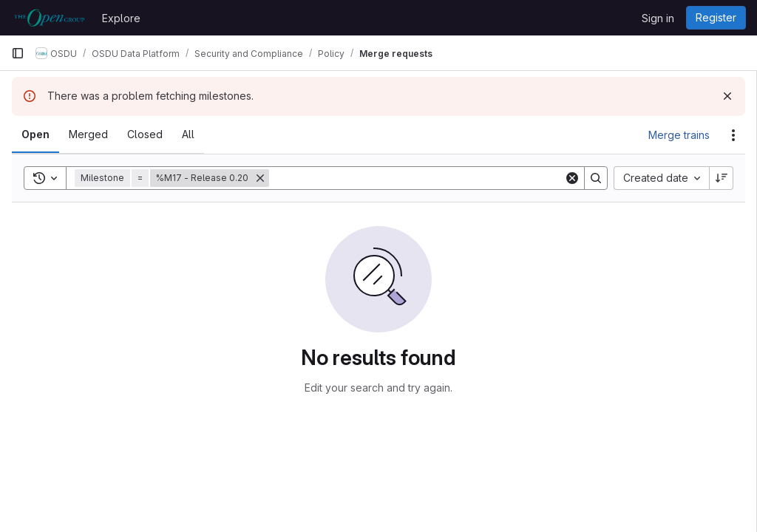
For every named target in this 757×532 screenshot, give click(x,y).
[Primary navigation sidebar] (18, 53)
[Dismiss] (727, 96)
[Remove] (260, 178)
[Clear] (572, 178)
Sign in (658, 18)
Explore (121, 18)
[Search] (417, 178)
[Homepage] (49, 18)
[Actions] (733, 135)
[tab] (35, 134)
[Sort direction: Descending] (722, 178)
